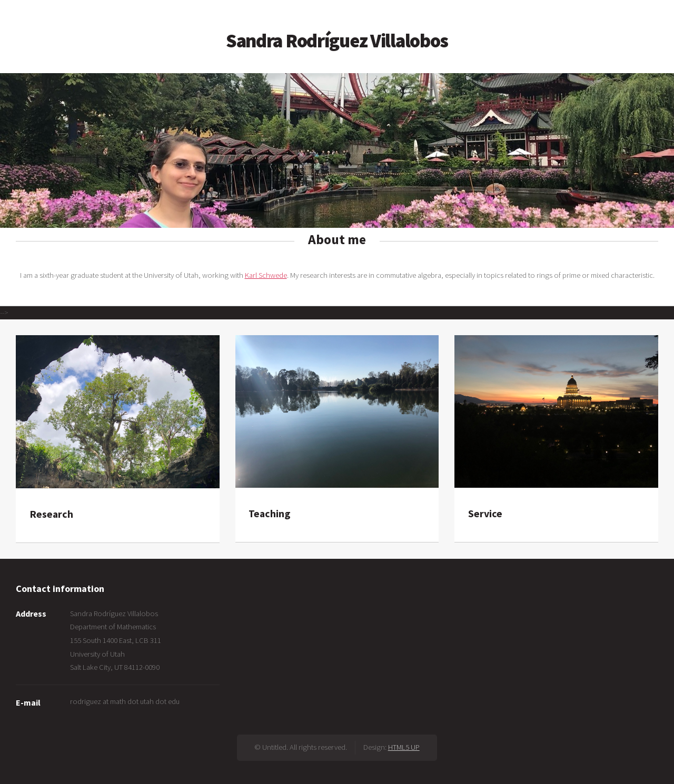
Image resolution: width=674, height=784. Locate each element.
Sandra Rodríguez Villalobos (337, 41)
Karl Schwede (266, 275)
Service (485, 514)
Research (51, 514)
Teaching (269, 514)
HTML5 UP (404, 747)
